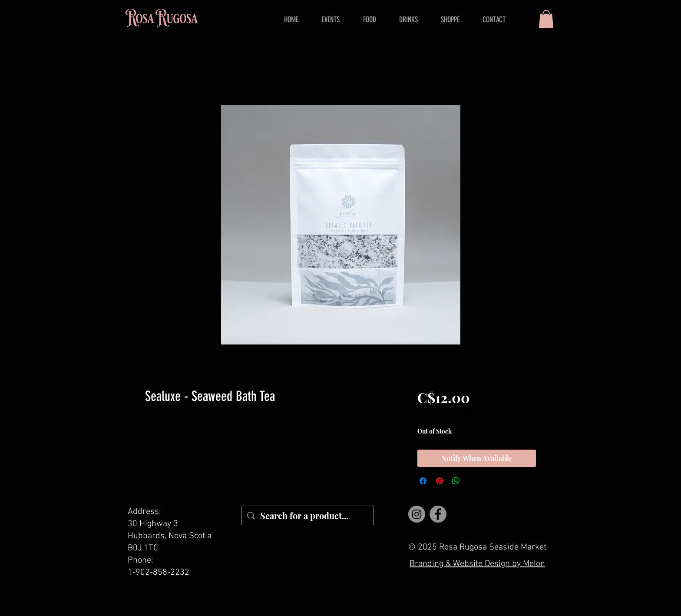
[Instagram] (417, 514)
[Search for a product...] (308, 515)
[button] (546, 19)
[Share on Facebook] (423, 481)
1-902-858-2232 (159, 573)
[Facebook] (438, 514)
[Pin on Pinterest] (440, 481)
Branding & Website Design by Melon (477, 564)
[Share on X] (473, 481)
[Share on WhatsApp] (456, 481)
